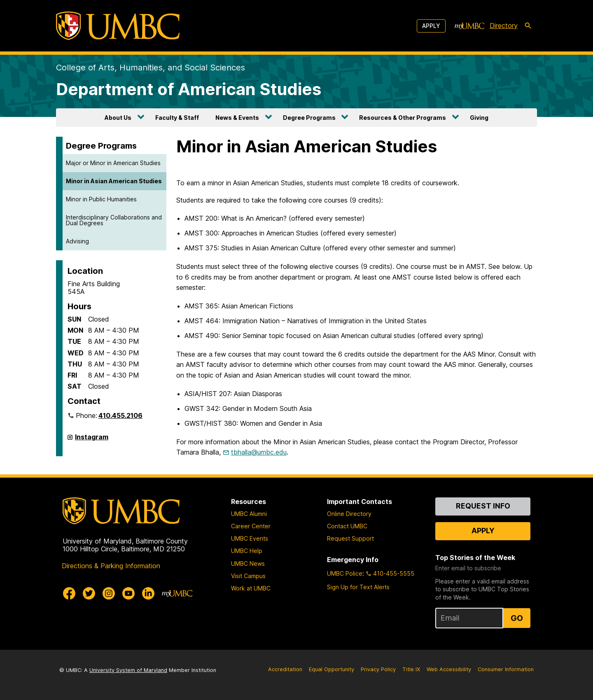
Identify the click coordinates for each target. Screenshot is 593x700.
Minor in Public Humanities (101, 199)
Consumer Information (506, 669)
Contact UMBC (347, 526)
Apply (431, 26)
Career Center (251, 526)
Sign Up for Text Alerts (358, 587)
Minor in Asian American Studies (114, 181)
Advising (77, 241)
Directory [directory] (504, 26)
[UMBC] (118, 26)
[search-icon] (528, 26)
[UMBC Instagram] (109, 593)
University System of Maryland (128, 670)
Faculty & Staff (177, 118)
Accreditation (285, 669)
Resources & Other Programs (403, 118)
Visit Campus (248, 576)
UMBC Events (250, 538)
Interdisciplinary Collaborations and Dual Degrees (114, 220)
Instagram (92, 440)
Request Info (483, 506)
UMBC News (248, 563)
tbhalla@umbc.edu (259, 452)
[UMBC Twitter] (89, 593)
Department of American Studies (189, 89)
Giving (479, 118)
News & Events (237, 118)
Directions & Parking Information (111, 566)
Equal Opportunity (332, 669)
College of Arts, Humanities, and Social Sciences (151, 68)
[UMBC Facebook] (69, 593)
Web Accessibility (449, 669)
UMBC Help (247, 551)
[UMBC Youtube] (128, 593)
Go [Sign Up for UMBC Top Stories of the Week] (517, 618)
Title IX (411, 669)
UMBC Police (345, 573)
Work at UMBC (251, 588)
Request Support (350, 538)
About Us (118, 118)
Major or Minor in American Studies (113, 163)
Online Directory (349, 514)
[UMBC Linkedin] (148, 593)
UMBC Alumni (249, 514)
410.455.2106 (120, 415)
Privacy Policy (378, 669)
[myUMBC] (469, 26)
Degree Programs (309, 118)
